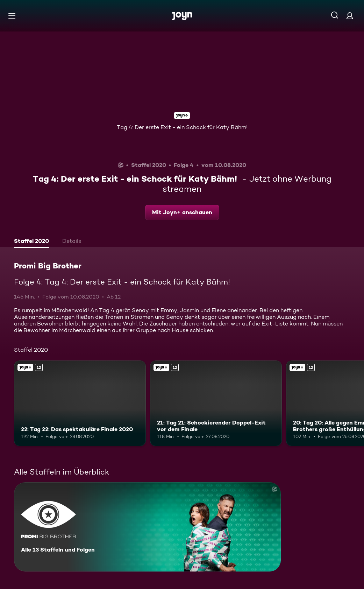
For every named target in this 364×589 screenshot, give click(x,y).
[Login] (350, 16)
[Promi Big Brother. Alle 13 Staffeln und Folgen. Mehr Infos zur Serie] (147, 527)
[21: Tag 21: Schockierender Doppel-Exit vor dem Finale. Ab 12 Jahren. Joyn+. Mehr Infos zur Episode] (216, 403)
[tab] (31, 242)
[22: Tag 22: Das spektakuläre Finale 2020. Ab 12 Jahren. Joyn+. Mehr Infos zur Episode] (80, 403)
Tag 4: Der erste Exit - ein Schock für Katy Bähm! (182, 127)
